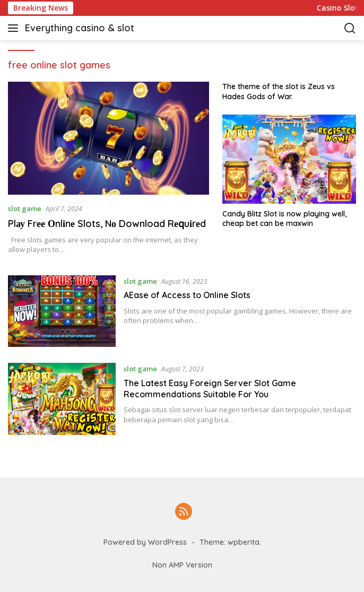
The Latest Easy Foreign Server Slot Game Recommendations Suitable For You (210, 389)
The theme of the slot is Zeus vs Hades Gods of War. (279, 91)
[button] (15, 28)
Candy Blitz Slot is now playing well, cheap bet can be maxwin (284, 219)
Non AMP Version (182, 565)
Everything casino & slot (80, 28)
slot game (25, 208)
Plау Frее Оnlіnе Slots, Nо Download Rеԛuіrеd (107, 224)
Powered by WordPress (145, 542)
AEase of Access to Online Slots (187, 295)
